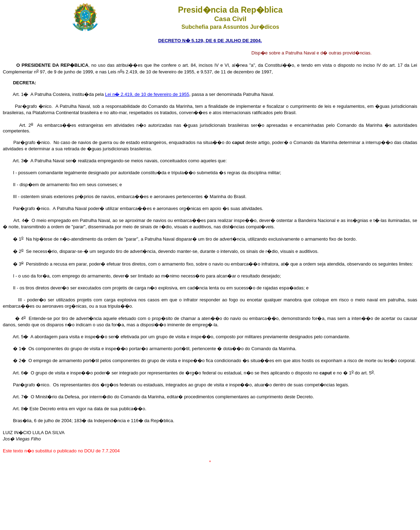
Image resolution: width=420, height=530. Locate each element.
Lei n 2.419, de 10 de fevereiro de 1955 (147, 94)
